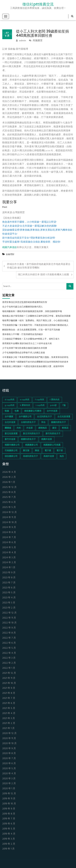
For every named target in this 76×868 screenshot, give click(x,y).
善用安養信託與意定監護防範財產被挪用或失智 (25, 302)
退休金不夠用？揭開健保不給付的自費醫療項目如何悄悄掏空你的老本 (35, 362)
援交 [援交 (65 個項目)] (54, 428)
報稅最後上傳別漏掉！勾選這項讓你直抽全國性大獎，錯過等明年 (33, 367)
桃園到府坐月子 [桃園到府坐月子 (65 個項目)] (28, 439)
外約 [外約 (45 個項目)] (19, 428)
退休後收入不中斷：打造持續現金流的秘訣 (23, 335)
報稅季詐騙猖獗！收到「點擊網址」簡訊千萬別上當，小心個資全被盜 (35, 321)
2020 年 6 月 (9, 764)
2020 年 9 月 (9, 749)
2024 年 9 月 (9, 527)
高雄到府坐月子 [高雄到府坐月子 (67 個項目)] (30, 456)
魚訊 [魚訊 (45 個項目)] (62, 456)
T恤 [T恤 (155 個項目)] (64, 405)
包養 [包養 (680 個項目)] (17, 411)
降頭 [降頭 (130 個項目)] (37, 451)
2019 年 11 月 (9, 799)
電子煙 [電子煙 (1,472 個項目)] (48, 451)
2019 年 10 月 (9, 804)
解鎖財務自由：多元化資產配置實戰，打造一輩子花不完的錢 (31, 330)
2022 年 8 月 (9, 633)
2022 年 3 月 (9, 658)
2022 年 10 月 (9, 623)
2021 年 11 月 (9, 678)
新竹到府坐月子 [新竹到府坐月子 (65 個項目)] (53, 434)
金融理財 (10, 254)
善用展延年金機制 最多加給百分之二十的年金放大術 (27, 344)
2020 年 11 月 (9, 739)
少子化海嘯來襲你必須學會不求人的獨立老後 (24, 353)
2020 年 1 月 (9, 789)
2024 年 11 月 (9, 518)
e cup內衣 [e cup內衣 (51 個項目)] (25, 400)
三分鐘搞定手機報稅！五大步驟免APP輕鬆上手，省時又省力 (31, 339)
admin (21, 41)
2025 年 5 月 (9, 507)
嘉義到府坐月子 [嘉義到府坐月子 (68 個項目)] (58, 422)
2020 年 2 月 (9, 784)
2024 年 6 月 (9, 543)
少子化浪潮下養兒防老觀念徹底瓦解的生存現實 (25, 348)
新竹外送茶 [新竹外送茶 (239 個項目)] (10, 439)
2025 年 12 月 (9, 487)
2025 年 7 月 (9, 497)
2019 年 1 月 (8, 849)
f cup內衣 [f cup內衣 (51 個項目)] (40, 400)
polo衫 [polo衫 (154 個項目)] (53, 405)
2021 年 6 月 (9, 703)
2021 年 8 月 (9, 693)
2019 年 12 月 (9, 794)
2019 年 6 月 (9, 824)
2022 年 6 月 (9, 643)
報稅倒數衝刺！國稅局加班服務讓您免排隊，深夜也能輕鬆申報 (32, 312)
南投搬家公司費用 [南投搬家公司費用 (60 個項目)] (33, 411)
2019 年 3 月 (9, 839)
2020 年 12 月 (9, 733)
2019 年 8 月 (9, 814)
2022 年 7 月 (9, 638)
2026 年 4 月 (9, 472)
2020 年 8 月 (9, 754)
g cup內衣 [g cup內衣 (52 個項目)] (10, 405)
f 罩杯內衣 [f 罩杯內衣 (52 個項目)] (55, 400)
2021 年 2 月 (9, 723)
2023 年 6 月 (9, 588)
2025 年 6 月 (9, 502)
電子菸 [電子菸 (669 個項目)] (60, 451)
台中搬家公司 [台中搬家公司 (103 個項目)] (25, 417)
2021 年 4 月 (9, 713)
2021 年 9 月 (9, 688)
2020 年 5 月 (9, 769)
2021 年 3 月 (9, 718)
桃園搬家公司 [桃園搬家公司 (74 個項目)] (32, 445)
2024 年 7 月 (9, 538)
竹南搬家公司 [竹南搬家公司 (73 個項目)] (11, 451)
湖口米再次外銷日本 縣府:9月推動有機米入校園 (43, 275)
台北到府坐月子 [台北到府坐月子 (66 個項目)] (44, 417)
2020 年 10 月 (9, 744)
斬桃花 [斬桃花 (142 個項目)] (65, 428)
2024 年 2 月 (9, 563)
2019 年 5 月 (9, 829)
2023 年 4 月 (9, 598)
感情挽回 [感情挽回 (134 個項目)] (42, 428)
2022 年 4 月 (9, 653)
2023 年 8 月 (9, 578)
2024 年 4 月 (9, 553)
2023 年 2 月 (9, 608)
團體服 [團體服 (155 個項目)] (8, 428)
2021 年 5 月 (9, 708)
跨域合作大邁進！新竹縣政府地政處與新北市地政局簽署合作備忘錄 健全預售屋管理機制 (39, 266)
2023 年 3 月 (9, 603)
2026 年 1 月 (9, 482)
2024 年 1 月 (9, 568)
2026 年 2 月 (9, 477)
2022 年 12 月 (9, 613)
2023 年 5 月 (9, 593)
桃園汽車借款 (10, 247)
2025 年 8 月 (9, 492)
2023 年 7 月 (9, 583)
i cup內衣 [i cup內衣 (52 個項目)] (40, 405)
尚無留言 (36, 41)
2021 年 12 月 (9, 673)
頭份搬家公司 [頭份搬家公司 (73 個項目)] (11, 456)
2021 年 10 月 (9, 683)
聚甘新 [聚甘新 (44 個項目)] (26, 451)
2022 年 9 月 (9, 628)
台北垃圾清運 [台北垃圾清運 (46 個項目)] (64, 417)
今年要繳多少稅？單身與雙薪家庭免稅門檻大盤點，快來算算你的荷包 (35, 357)
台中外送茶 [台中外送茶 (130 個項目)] (52, 411)
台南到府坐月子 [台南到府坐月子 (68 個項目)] (28, 422)
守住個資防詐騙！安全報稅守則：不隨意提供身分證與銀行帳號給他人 (35, 325)
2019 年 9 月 (9, 809)
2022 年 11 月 (9, 618)
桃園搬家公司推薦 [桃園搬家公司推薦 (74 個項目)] (52, 445)
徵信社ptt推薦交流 (38, 4)
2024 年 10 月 (10, 523)
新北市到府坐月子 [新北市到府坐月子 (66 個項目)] (32, 434)
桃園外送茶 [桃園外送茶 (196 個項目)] (47, 439)
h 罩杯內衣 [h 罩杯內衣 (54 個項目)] (25, 405)
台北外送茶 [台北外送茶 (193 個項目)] (10, 422)
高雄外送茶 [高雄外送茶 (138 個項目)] (49, 456)
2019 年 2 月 (9, 844)
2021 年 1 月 (8, 728)
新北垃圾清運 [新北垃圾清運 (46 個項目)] (11, 434)
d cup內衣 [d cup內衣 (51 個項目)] (10, 400)
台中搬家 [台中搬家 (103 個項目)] (9, 417)
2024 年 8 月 (9, 533)
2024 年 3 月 (9, 558)
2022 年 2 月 (9, 663)
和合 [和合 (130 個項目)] (43, 422)
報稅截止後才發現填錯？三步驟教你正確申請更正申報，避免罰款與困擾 (36, 316)
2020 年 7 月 (9, 759)
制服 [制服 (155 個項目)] (7, 411)
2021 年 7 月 (9, 698)
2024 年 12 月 (10, 512)
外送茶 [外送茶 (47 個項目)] (30, 428)
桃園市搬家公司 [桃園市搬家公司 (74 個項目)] (12, 445)
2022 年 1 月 (9, 668)
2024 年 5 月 (9, 548)
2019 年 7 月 (9, 819)
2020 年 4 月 (9, 774)
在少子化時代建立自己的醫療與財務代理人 (23, 307)
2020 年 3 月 (9, 779)
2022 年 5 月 (9, 648)
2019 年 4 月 (9, 834)
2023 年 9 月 (9, 573)
